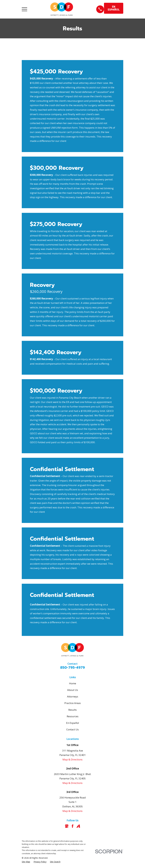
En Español (73, 723)
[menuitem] (26, 862)
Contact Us (72, 729)
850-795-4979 (72, 668)
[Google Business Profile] (67, 826)
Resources (73, 716)
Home (73, 683)
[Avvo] (78, 826)
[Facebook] (73, 826)
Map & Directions (72, 759)
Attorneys (73, 696)
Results (72, 710)
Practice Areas (73, 703)
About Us (73, 690)
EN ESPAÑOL (114, 8)
